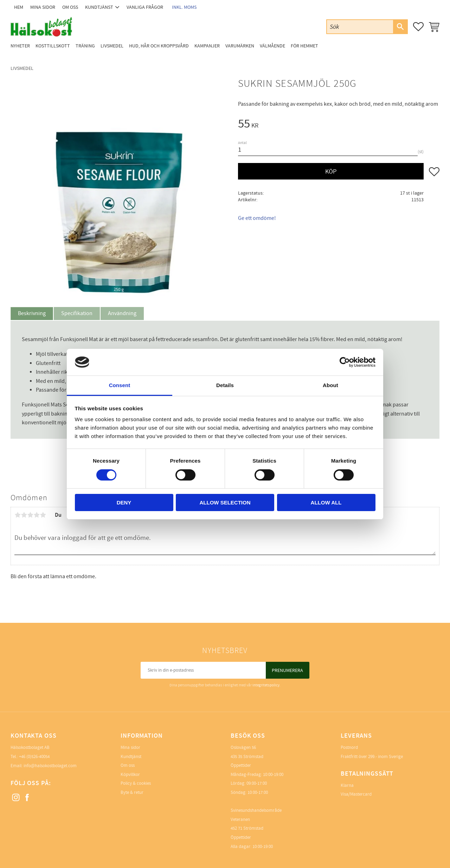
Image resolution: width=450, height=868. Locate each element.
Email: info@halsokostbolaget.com (44, 766)
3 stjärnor (30, 515)
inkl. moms (184, 7)
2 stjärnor (24, 515)
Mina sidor (130, 748)
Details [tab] (225, 385)
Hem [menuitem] (19, 7)
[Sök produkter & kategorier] (360, 27)
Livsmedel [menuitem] (112, 46)
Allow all (326, 502)
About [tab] (330, 385)
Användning (122, 313)
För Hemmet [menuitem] (304, 46)
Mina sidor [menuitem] (43, 7)
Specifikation (77, 313)
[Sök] (400, 27)
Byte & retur (132, 792)
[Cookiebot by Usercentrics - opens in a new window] (345, 362)
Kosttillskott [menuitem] (53, 46)
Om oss (128, 765)
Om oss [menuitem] (70, 7)
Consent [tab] (120, 385)
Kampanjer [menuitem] (207, 46)
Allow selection (225, 502)
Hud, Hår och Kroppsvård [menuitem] (159, 46)
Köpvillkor (130, 775)
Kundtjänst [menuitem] (99, 7)
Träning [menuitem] (85, 46)
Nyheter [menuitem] (20, 46)
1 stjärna (18, 515)
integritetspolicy (266, 685)
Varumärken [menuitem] (240, 46)
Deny (124, 502)
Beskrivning (32, 313)
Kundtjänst (131, 757)
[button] (418, 27)
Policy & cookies (136, 783)
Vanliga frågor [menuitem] (145, 7)
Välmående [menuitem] (272, 46)
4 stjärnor (37, 515)
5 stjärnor (43, 515)
